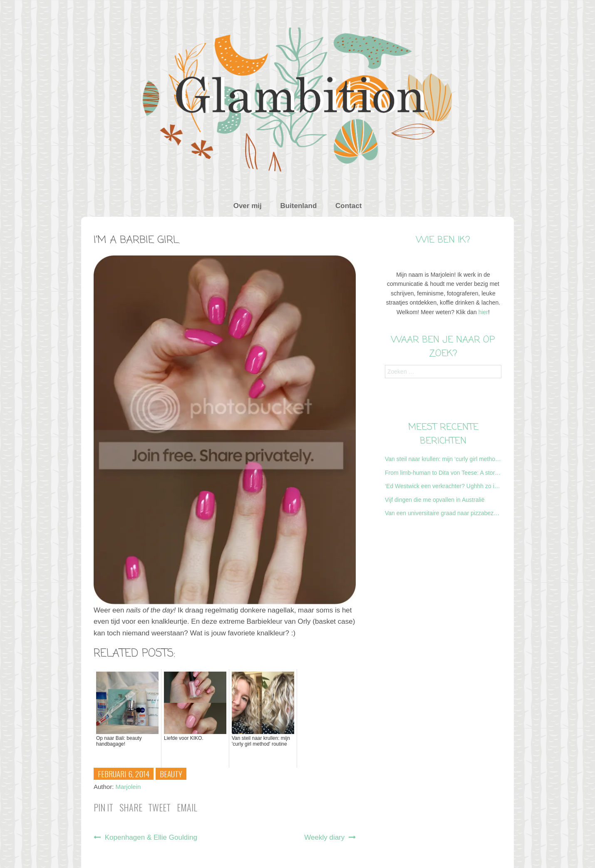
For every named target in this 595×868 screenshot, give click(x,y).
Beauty (171, 774)
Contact (348, 206)
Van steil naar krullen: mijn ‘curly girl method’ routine (443, 459)
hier (483, 312)
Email (187, 807)
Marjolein (128, 787)
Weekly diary (330, 837)
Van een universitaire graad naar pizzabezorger (443, 513)
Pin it (103, 807)
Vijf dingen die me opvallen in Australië (435, 500)
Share (131, 807)
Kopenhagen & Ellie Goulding (145, 837)
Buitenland (298, 206)
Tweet (159, 807)
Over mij (248, 206)
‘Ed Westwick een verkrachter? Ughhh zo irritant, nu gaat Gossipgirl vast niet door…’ (443, 486)
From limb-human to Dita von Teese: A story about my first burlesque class (443, 473)
